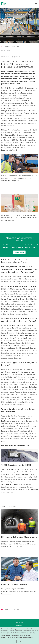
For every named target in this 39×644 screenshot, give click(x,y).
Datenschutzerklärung (28, 637)
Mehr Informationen (16, 546)
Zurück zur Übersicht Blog (12, 46)
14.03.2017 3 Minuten (11, 57)
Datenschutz (20, 622)
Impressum (19, 625)
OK (20, 642)
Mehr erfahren (19, 252)
